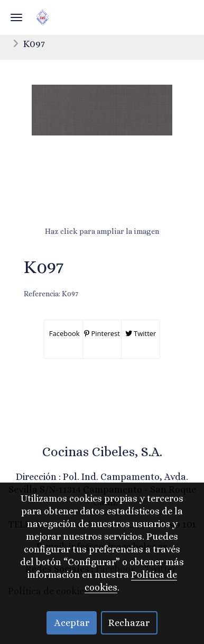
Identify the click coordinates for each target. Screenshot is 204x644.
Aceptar (72, 623)
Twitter (141, 333)
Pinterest (102, 333)
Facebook (63, 333)
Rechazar (129, 623)
